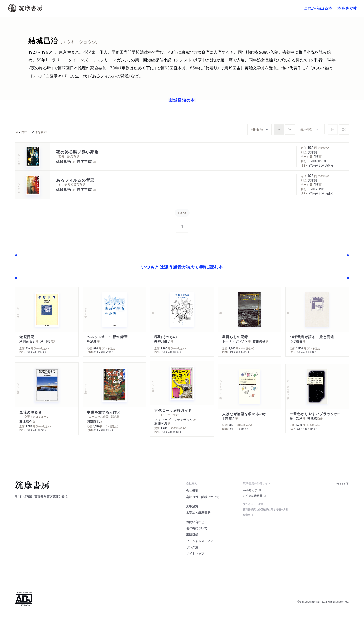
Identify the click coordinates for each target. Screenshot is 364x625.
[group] (284, 130)
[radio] (279, 130)
